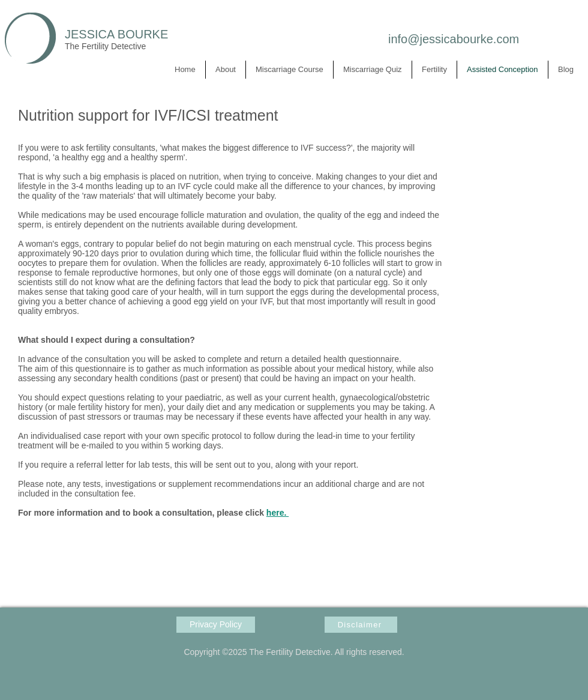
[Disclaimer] (361, 625)
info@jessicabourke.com (454, 39)
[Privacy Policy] (216, 625)
